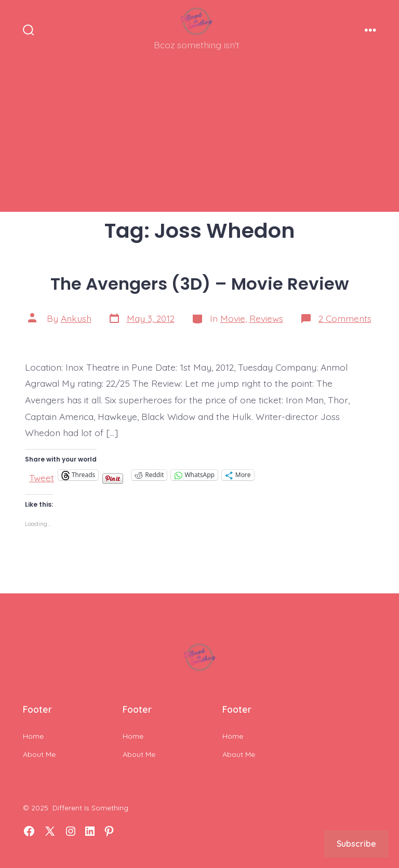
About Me (39, 754)
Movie (233, 318)
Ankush (76, 318)
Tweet (42, 476)
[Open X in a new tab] (50, 831)
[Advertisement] (199, 139)
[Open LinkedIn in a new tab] (90, 831)
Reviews (266, 318)
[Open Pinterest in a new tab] (109, 831)
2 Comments (345, 318)
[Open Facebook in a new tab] (29, 831)
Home (33, 736)
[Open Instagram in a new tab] (71, 831)
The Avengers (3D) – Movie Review (200, 284)
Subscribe (356, 844)
